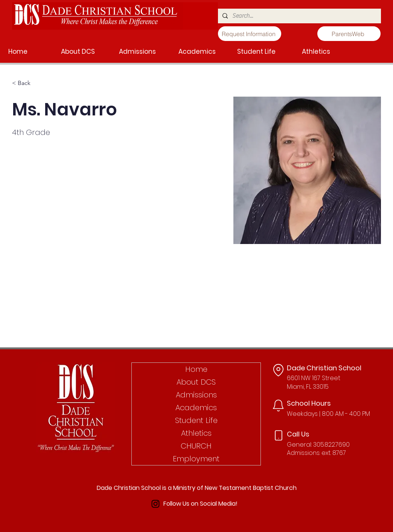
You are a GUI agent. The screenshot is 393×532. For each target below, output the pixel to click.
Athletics (196, 433)
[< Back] (27, 83)
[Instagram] (155, 504)
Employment (196, 459)
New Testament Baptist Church (251, 488)
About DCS (196, 382)
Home (196, 369)
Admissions (196, 395)
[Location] (278, 370)
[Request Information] (250, 34)
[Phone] (279, 436)
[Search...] (299, 16)
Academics (196, 408)
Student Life (196, 420)
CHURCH (196, 446)
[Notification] (278, 405)
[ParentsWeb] (349, 34)
